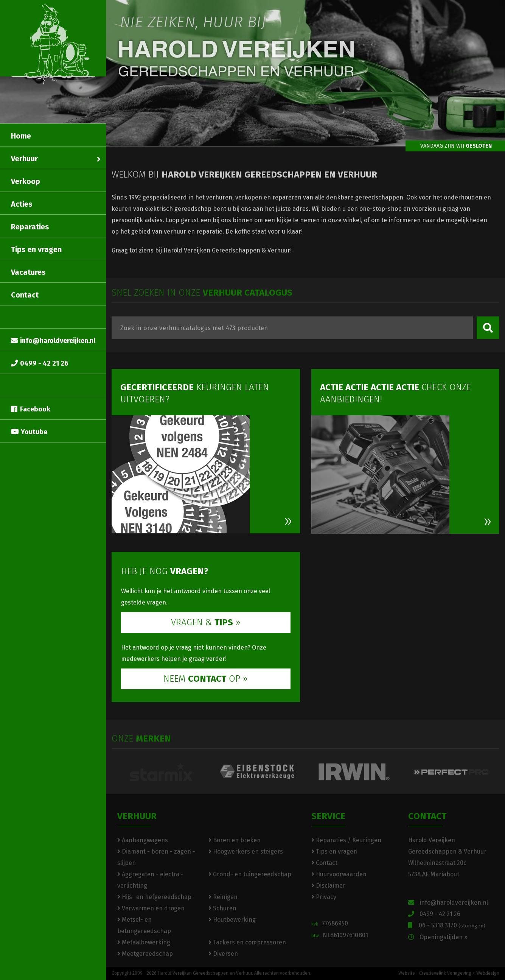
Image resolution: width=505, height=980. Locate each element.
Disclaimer (328, 886)
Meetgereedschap (145, 954)
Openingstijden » (438, 937)
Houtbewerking (232, 920)
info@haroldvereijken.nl (53, 341)
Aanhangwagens (143, 840)
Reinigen (223, 897)
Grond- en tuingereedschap (250, 874)
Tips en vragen (36, 249)
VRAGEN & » (206, 622)
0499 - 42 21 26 (40, 363)
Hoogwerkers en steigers (246, 851)
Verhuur (56, 159)
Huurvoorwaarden (339, 874)
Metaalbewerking (144, 942)
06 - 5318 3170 (447, 925)
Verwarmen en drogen (151, 908)
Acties (22, 204)
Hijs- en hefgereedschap (154, 897)
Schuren (222, 908)
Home (21, 136)
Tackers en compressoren (247, 942)
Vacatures (28, 272)
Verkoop (26, 181)
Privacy (324, 897)
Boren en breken (235, 840)
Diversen (223, 954)
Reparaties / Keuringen (346, 840)
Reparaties (30, 227)
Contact (25, 295)
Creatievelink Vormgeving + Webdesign (459, 973)
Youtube (29, 432)
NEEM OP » (206, 679)
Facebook (31, 409)
